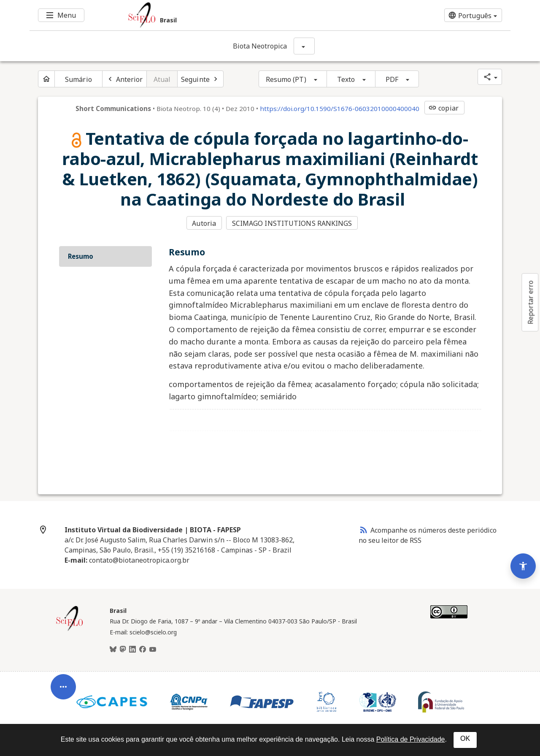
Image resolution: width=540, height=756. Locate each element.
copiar (443, 108)
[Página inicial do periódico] (46, 79)
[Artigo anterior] (124, 79)
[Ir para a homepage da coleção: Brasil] (230, 15)
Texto (346, 79)
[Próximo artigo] (200, 79)
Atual (162, 79)
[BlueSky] (113, 650)
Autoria (204, 223)
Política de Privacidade (411, 739)
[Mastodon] (123, 650)
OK (465, 738)
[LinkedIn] (132, 650)
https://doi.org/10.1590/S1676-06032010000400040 (340, 108)
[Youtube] (153, 650)
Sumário (78, 79)
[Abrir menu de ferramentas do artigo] (63, 691)
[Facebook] (143, 650)
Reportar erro (530, 302)
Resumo (81, 256)
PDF (392, 79)
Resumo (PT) (286, 79)
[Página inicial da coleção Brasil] (70, 630)
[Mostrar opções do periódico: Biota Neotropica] (304, 46)
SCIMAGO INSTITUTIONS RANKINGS (292, 223)
